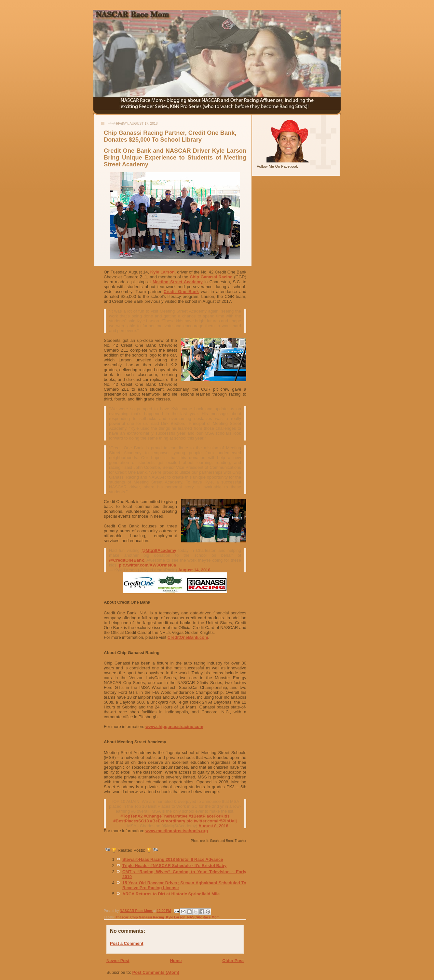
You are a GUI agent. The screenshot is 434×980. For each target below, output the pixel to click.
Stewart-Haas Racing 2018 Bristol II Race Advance (173, 859)
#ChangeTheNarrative (166, 816)
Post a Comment (127, 943)
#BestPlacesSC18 (131, 821)
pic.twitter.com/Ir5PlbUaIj (212, 821)
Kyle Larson (176, 917)
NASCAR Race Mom (203, 917)
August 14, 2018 (194, 570)
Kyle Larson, (163, 272)
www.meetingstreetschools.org (177, 831)
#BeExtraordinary (168, 821)
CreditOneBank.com (188, 637)
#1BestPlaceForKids (209, 816)
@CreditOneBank (126, 560)
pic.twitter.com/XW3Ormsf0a (147, 565)
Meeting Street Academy (178, 282)
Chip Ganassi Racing (211, 277)
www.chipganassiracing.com (174, 727)
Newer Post (118, 961)
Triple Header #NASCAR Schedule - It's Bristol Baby (174, 866)
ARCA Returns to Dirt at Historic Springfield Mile (171, 894)
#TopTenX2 (131, 816)
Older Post (233, 961)
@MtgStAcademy (159, 550)
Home (176, 961)
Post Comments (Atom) (156, 972)
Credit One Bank (181, 292)
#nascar (122, 917)
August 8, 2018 (213, 826)
